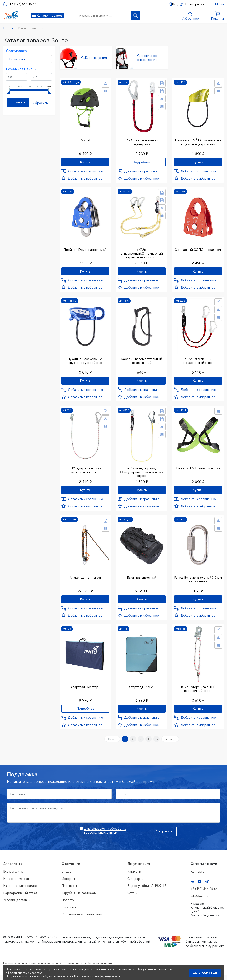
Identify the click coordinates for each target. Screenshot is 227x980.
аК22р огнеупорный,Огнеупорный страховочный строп (142, 252)
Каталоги (134, 877)
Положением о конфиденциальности (99, 976)
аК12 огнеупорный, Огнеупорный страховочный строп (142, 473)
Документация (139, 869)
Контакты (198, 877)
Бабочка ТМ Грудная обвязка (198, 469)
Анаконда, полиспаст (85, 579)
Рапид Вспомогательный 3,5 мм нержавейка (198, 581)
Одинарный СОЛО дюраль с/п (198, 251)
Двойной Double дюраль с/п (85, 249)
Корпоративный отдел (20, 898)
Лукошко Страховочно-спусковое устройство (85, 361)
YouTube (200, 887)
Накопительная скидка (20, 891)
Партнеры (69, 891)
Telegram (207, 887)
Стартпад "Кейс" (142, 689)
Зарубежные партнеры (79, 898)
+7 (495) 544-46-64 (23, 4)
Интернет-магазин (17, 884)
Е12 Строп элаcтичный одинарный (142, 140)
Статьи (132, 898)
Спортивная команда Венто (83, 919)
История (68, 884)
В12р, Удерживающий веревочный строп (198, 691)
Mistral (85, 139)
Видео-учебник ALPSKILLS (147, 891)
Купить (85, 161)
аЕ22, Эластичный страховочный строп (198, 361)
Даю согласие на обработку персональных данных (105, 836)
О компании (71, 869)
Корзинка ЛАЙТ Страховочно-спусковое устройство (198, 142)
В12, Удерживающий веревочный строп (85, 471)
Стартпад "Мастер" (85, 689)
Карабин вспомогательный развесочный (142, 361)
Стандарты (136, 884)
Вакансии (69, 912)
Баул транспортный (142, 579)
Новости (68, 905)
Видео (67, 877)
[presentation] (37, 840)
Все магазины (13, 877)
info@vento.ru (200, 901)
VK (192, 887)
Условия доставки (17, 905)
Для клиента (13, 869)
